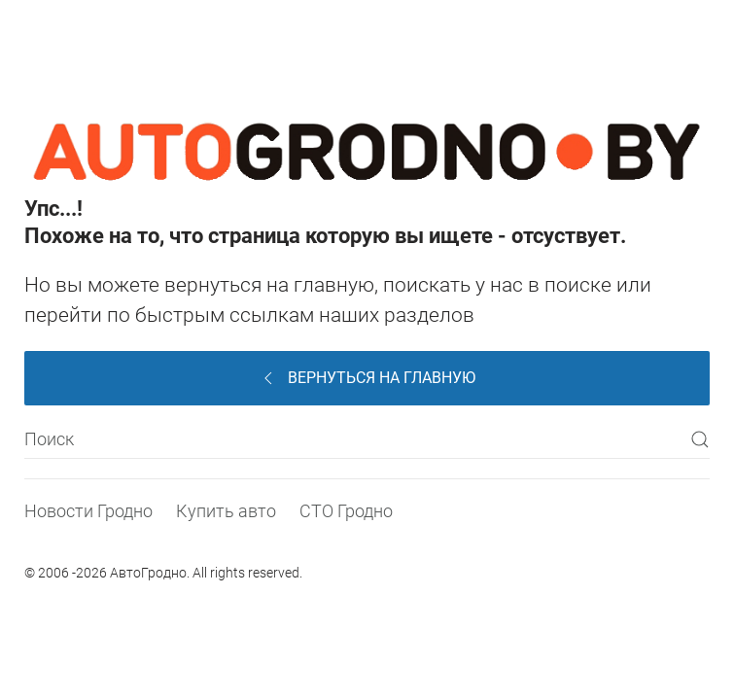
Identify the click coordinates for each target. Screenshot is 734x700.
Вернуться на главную (367, 378)
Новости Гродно (88, 511)
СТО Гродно (346, 511)
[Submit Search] (700, 439)
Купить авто (226, 511)
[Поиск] (367, 439)
